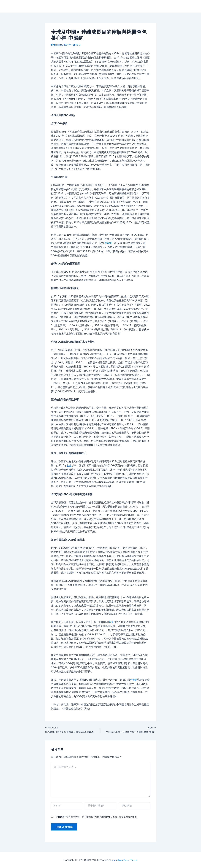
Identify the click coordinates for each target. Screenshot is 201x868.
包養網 (108, 243)
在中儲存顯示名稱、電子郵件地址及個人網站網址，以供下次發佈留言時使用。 (97, 817)
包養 (69, 465)
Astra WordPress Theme (125, 860)
